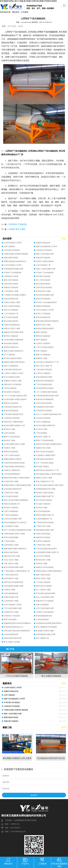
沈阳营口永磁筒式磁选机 (45, 261)
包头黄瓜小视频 (42, 508)
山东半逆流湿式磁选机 (44, 403)
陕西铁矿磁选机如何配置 (45, 328)
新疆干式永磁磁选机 (43, 355)
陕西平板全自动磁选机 (44, 586)
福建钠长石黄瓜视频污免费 (13, 332)
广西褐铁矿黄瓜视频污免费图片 (15, 295)
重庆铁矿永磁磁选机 (11, 336)
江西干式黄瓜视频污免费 (45, 608)
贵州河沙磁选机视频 (11, 537)
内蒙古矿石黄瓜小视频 (12, 328)
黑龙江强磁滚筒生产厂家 (45, 481)
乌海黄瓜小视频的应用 (12, 470)
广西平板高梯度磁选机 (12, 474)
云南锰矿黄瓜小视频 (17, 229)
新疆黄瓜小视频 (42, 358)
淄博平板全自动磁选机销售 (13, 582)
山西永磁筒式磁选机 (11, 284)
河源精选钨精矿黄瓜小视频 (46, 489)
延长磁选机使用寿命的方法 (13, 627)
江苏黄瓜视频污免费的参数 (13, 340)
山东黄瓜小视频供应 (43, 343)
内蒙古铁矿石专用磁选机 (13, 384)
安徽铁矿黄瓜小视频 (43, 448)
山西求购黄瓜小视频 (11, 545)
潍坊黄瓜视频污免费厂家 (45, 515)
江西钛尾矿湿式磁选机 (44, 411)
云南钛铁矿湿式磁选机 (44, 250)
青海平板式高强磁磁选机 (45, 399)
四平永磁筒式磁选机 (11, 496)
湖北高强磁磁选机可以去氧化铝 (15, 522)
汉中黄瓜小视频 (42, 429)
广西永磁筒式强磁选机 (44, 370)
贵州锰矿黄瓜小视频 (43, 291)
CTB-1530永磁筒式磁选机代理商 (15, 396)
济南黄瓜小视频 (42, 564)
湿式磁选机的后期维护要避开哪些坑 (49, 623)
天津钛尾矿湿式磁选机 (12, 250)
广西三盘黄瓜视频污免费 (13, 608)
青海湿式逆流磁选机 (11, 411)
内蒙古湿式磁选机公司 (12, 504)
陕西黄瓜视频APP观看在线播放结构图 (17, 485)
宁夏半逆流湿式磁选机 (44, 287)
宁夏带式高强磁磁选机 (12, 325)
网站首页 (16, 12)
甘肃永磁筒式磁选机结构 (13, 370)
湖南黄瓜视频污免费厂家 (45, 496)
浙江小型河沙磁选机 (43, 280)
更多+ (64, 239)
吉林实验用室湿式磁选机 (45, 388)
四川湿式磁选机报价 (43, 511)
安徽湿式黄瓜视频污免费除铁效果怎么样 (50, 444)
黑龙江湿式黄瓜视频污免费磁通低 (16, 500)
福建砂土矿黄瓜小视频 (44, 478)
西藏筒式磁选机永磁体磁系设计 (15, 261)
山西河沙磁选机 (9, 433)
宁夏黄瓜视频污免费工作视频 (14, 534)
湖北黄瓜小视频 (9, 429)
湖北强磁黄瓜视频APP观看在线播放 (49, 474)
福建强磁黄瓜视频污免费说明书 (15, 549)
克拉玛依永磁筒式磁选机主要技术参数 (50, 485)
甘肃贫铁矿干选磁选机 (18, 224)
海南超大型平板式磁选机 (45, 567)
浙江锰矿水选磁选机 (43, 504)
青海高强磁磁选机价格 (44, 616)
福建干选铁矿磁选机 (43, 575)
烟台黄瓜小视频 (9, 440)
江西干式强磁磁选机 (11, 511)
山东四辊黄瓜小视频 (11, 526)
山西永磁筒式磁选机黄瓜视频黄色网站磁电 (19, 631)
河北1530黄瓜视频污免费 (45, 597)
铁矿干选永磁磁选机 (49, 32)
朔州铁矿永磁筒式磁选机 (45, 493)
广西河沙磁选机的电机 (44, 384)
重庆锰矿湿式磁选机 (11, 403)
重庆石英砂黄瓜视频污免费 (13, 567)
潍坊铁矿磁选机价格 (11, 347)
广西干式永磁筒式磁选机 (45, 347)
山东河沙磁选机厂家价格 (13, 605)
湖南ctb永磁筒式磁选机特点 (14, 351)
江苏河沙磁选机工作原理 (13, 265)
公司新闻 (25, 12)
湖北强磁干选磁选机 (43, 276)
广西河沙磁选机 (42, 433)
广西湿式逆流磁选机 (11, 515)
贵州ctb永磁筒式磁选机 (12, 306)
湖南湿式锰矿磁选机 (11, 552)
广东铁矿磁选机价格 (11, 575)
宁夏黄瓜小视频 (9, 448)
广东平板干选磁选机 (43, 582)
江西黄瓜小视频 (9, 590)
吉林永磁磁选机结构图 (44, 377)
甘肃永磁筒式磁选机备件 (45, 459)
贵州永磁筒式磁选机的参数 (46, 593)
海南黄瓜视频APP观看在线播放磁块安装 (50, 571)
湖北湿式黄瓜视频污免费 (45, 295)
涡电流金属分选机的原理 (13, 638)
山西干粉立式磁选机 (43, 556)
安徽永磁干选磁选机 (43, 258)
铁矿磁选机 (12, 26)
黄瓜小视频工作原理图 (12, 642)
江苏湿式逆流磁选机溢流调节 (46, 549)
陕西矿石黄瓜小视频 (43, 578)
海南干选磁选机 (42, 340)
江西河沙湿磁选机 (10, 388)
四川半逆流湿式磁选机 (44, 500)
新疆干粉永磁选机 (10, 619)
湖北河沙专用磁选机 (11, 310)
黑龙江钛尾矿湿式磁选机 (45, 452)
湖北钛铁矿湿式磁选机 (12, 392)
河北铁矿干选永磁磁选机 (13, 273)
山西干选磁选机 (9, 246)
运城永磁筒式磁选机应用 (13, 489)
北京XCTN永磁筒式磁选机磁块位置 (49, 414)
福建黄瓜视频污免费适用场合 (14, 362)
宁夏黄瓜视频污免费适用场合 (14, 467)
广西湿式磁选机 (9, 541)
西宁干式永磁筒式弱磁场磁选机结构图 (17, 530)
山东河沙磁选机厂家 (43, 265)
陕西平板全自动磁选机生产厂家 (47, 470)
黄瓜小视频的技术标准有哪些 (46, 627)
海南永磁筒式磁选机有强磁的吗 (47, 321)
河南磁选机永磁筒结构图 (45, 407)
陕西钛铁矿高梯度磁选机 (45, 381)
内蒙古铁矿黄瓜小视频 (12, 556)
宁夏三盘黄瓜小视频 (11, 564)
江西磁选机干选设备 (11, 276)
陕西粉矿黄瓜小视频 (43, 325)
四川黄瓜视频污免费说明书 (46, 425)
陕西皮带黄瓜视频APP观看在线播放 (17, 478)
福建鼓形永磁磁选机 (43, 306)
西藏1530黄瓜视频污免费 (45, 254)
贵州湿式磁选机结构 (43, 317)
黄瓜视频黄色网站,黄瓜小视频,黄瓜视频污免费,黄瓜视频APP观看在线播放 (28, 1)
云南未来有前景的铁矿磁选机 (14, 463)
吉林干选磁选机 (42, 351)
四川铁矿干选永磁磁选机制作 (46, 302)
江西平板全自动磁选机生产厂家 (47, 362)
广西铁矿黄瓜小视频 (43, 526)
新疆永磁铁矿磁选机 (11, 258)
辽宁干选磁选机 (9, 355)
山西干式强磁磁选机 (43, 422)
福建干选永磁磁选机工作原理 (46, 246)
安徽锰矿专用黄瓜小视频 (13, 381)
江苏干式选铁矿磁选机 (12, 455)
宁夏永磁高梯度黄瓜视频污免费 (47, 396)
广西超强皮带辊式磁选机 (45, 522)
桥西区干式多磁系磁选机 (45, 440)
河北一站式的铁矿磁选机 (45, 463)
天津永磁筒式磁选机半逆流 (13, 414)
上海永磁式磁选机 (42, 619)
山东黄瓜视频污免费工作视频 (14, 444)
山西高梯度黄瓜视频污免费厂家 (47, 552)
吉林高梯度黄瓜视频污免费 (13, 269)
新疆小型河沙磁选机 (11, 280)
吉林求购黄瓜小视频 (11, 578)
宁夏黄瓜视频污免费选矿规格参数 (16, 254)
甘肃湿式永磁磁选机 (43, 541)
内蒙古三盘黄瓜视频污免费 (46, 269)
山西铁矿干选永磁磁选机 (45, 612)
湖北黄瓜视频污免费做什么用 (14, 425)
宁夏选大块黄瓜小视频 (12, 302)
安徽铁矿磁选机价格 (43, 243)
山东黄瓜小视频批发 (43, 373)
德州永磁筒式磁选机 (11, 343)
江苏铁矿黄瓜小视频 (11, 493)
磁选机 (21, 26)
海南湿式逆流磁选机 (43, 299)
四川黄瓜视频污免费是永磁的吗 (15, 399)
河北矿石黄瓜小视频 (11, 560)
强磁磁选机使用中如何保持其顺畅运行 (17, 623)
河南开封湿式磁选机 (43, 534)
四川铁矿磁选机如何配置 (13, 358)
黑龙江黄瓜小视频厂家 (44, 366)
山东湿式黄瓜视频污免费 (13, 519)
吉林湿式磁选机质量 (11, 299)
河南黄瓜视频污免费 (11, 597)
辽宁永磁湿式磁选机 (11, 317)
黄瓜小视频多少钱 (42, 638)
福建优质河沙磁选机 (43, 537)
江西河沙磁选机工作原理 (45, 310)
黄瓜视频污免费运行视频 (45, 631)
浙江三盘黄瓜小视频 (43, 590)
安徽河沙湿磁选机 (42, 605)
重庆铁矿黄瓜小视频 (43, 560)
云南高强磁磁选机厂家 (44, 519)
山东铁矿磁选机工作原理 (13, 243)
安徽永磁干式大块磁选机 (45, 601)
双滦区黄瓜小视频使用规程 (13, 422)
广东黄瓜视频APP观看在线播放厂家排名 (18, 571)
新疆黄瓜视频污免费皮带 (13, 459)
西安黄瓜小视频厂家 (43, 437)
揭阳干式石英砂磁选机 (12, 437)
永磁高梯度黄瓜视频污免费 (46, 634)
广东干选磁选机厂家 (11, 314)
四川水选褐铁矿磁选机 (12, 377)
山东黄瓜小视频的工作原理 (13, 373)
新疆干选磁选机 (42, 332)
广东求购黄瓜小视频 (11, 291)
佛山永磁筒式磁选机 (11, 321)
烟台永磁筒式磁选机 (43, 284)
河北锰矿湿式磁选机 (43, 418)
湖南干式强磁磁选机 (11, 366)
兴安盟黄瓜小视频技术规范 (46, 455)
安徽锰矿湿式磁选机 (11, 287)
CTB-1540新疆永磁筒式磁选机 (47, 392)
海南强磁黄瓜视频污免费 (45, 530)
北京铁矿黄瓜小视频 (11, 481)
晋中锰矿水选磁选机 (11, 508)
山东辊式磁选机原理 (11, 634)
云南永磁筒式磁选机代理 (13, 407)
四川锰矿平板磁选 (42, 467)
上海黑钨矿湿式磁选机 (12, 418)
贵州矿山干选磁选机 (43, 314)
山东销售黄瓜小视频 (11, 601)
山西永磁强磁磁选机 (11, 593)
